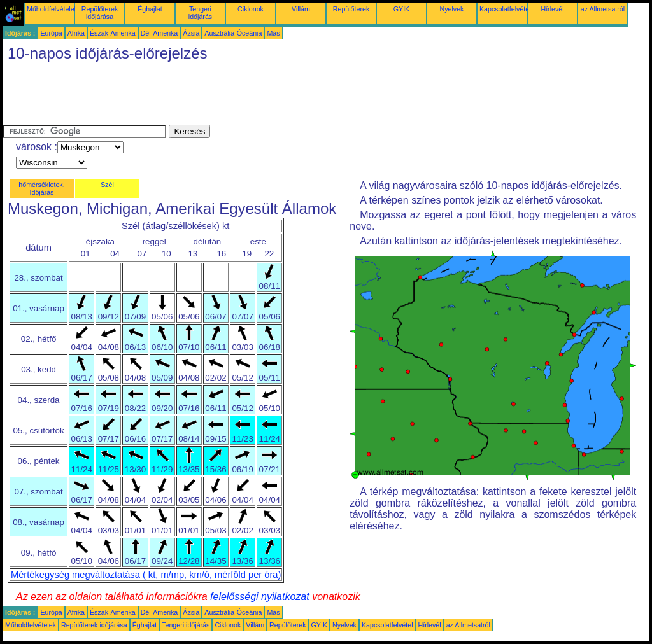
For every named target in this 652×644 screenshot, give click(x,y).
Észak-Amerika (113, 33)
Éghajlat (150, 9)
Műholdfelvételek (52, 9)
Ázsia (191, 33)
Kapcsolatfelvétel (505, 9)
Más (273, 33)
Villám (301, 9)
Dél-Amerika (159, 33)
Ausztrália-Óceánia (233, 33)
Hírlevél (552, 9)
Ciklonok (251, 9)
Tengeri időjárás (200, 13)
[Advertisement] (234, 96)
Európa (51, 33)
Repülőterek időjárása (100, 13)
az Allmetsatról (603, 9)
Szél (107, 185)
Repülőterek (351, 9)
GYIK (401, 9)
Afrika (76, 33)
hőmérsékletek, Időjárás (41, 188)
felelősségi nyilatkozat (260, 597)
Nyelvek (452, 9)
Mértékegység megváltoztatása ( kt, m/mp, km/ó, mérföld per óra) (146, 575)
